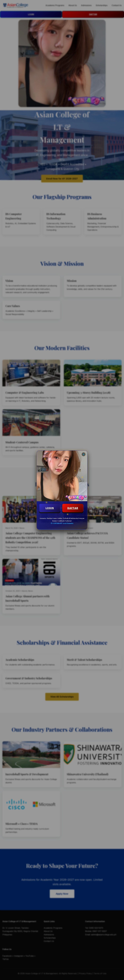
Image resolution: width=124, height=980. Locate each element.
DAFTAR (73, 508)
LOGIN (50, 508)
